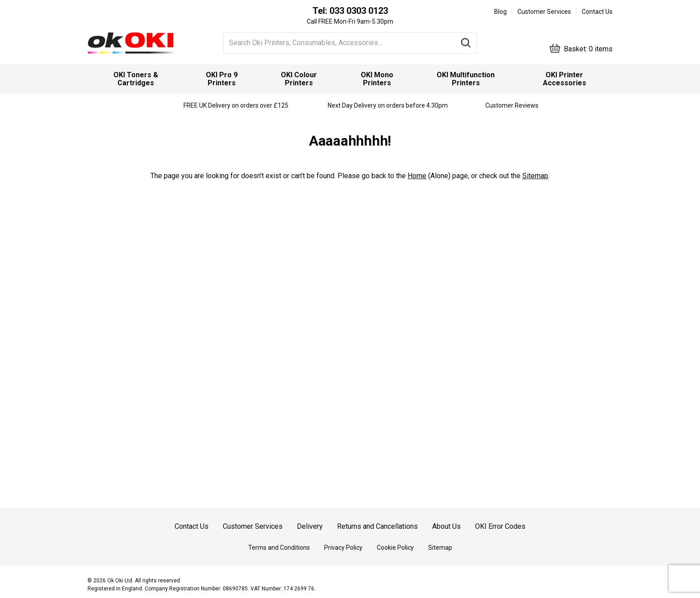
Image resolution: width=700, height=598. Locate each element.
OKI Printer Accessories (565, 79)
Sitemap (535, 176)
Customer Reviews (512, 105)
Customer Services (544, 12)
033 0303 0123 (359, 11)
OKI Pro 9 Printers (222, 79)
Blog (500, 12)
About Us (446, 526)
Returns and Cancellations (377, 526)
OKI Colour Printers (299, 79)
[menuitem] (136, 79)
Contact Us (597, 12)
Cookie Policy (395, 548)
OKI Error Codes (500, 526)
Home (417, 176)
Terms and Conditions (279, 548)
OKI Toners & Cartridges (136, 79)
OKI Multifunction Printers (466, 79)
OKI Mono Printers (377, 79)
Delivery (310, 526)
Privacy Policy (343, 548)
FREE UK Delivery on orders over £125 (236, 105)
